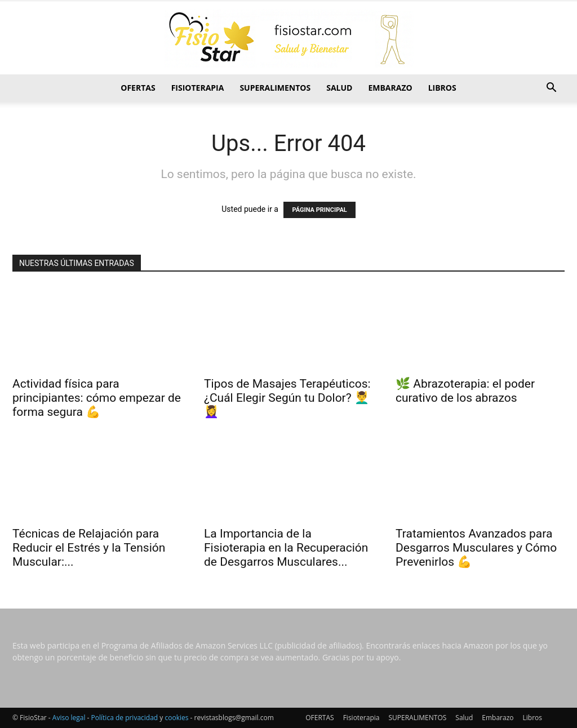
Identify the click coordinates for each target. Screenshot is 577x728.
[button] (551, 89)
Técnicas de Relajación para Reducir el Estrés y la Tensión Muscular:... (89, 548)
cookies (176, 718)
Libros (442, 88)
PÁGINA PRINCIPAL (319, 210)
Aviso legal (69, 718)
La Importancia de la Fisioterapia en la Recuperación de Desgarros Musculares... (286, 548)
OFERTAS (138, 88)
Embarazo (390, 88)
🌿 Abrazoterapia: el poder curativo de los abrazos (465, 391)
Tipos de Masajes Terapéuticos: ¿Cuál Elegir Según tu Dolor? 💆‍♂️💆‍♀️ (287, 398)
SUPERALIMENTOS (275, 88)
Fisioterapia (198, 88)
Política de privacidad (125, 718)
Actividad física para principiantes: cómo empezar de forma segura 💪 (97, 398)
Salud (339, 88)
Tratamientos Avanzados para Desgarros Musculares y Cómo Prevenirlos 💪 (476, 548)
